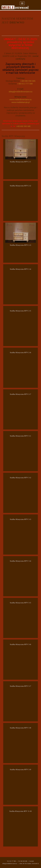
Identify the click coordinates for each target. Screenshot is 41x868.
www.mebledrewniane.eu (20, 100)
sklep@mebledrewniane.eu (20, 92)
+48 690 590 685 (28, 81)
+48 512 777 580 (25, 84)
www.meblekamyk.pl (21, 102)
